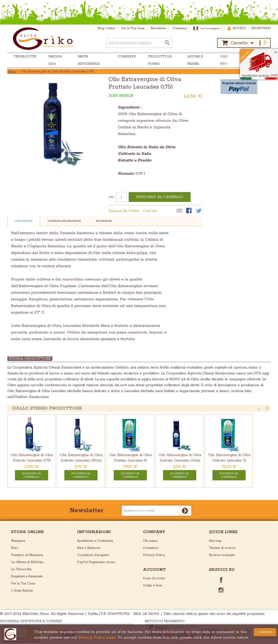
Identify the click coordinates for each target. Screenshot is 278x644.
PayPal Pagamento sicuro (96, 562)
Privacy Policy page (97, 637)
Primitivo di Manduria (27, 555)
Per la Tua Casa (23, 584)
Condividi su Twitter (199, 211)
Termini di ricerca (222, 548)
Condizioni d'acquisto (93, 555)
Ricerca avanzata (222, 555)
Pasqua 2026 (55, 60)
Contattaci (151, 548)
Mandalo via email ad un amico (180, 211)
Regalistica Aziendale (27, 576)
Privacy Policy (154, 555)
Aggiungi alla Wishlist (124, 211)
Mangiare (18, 541)
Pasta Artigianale (89, 60)
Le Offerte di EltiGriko (28, 562)
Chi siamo (150, 541)
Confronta (150, 211)
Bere (15, 548)
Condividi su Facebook (189, 211)
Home (12, 72)
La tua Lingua (211, 28)
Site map (215, 541)
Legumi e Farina (195, 60)
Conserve (127, 57)
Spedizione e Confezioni (95, 541)
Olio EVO (224, 60)
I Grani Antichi (22, 591)
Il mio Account (154, 578)
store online (28, 532)
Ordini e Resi (153, 585)
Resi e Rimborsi (89, 548)
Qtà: (111, 197)
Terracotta (25, 57)
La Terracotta (21, 569)
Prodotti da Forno (160, 60)
